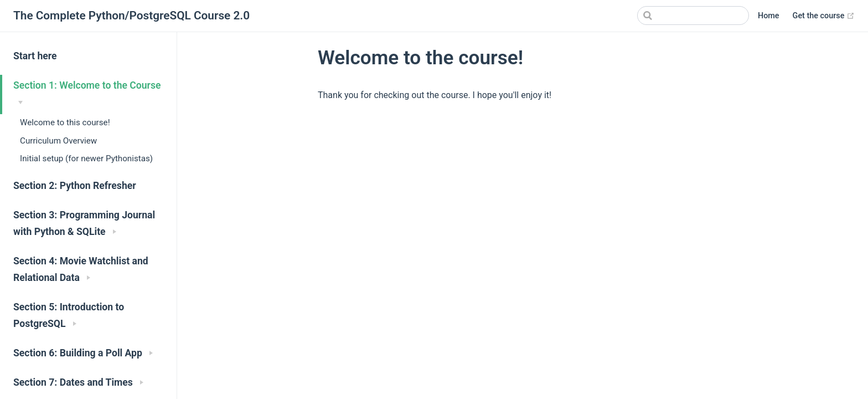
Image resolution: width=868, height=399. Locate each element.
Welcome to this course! (65, 122)
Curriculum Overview (58, 141)
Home (769, 16)
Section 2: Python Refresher (75, 186)
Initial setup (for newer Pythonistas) (86, 158)
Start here (35, 56)
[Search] (693, 16)
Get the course (824, 16)
